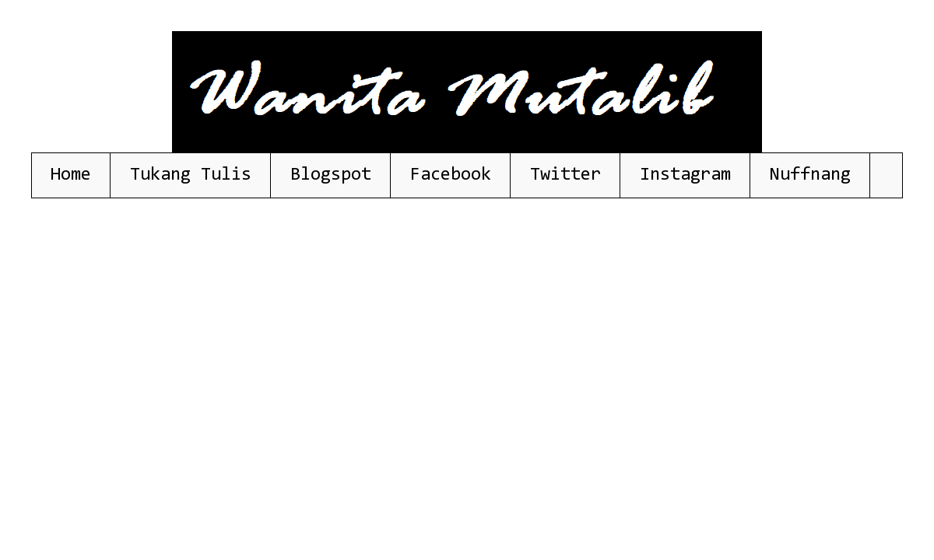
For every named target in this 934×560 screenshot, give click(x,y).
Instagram (685, 175)
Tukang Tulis (191, 175)
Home (71, 175)
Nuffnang (810, 175)
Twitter (565, 175)
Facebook (451, 175)
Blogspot (331, 175)
